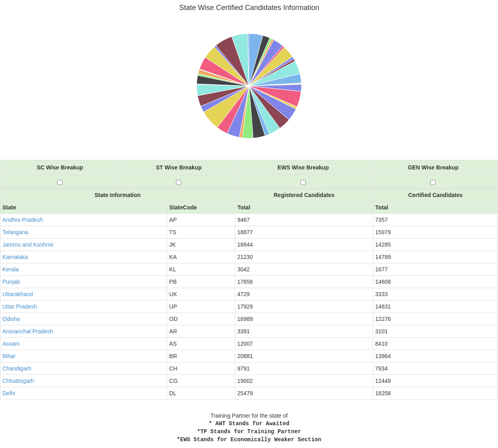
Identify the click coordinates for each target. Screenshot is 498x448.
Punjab (11, 282)
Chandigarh (17, 368)
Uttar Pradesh (20, 307)
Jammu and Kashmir (28, 245)
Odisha (11, 319)
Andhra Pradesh (23, 220)
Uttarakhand (18, 294)
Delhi (9, 393)
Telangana (15, 232)
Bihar (9, 356)
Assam (11, 344)
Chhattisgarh (18, 381)
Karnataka (15, 257)
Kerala (10, 269)
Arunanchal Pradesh (28, 331)
